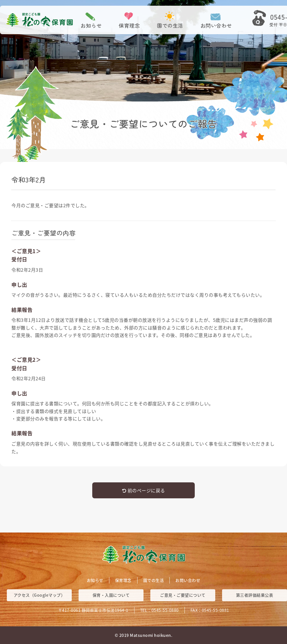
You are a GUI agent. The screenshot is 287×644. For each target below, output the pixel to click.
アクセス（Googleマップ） (39, 595)
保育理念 (129, 25)
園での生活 (170, 25)
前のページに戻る (144, 490)
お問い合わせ (216, 25)
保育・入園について (111, 595)
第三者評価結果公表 (255, 595)
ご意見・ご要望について (183, 595)
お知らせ (91, 25)
